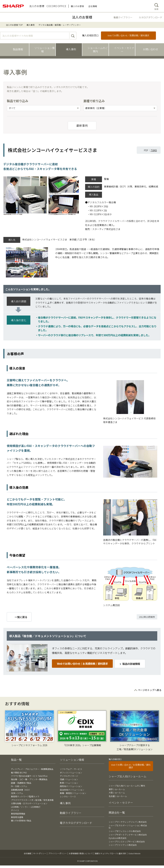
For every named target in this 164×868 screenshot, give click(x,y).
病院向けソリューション (71, 786)
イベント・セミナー (121, 803)
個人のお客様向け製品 (21, 820)
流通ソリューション (69, 779)
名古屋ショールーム (118, 796)
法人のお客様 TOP (14, 25)
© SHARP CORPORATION (87, 861)
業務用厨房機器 (18, 814)
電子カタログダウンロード (76, 823)
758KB (154, 150)
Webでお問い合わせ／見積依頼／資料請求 (128, 35)
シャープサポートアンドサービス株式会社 (128, 835)
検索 (156, 6)
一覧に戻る (21, 617)
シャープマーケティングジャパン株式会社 (128, 822)
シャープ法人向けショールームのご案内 (127, 786)
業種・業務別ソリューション (73, 793)
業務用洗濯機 (17, 817)
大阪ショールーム (117, 793)
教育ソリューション (69, 783)
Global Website (134, 853)
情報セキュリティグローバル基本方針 (111, 853)
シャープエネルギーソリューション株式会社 (128, 827)
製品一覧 (16, 760)
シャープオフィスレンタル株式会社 (125, 831)
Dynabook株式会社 (118, 838)
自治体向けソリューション (72, 790)
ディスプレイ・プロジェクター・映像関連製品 (32, 769)
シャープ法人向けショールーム (128, 776)
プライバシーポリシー (57, 853)
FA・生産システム (19, 786)
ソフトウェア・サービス (71, 769)
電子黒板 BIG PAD (19, 772)
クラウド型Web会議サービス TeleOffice (29, 776)
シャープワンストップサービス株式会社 (127, 841)
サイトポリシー (40, 853)
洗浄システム (17, 793)
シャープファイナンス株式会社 (123, 845)
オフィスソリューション (71, 772)
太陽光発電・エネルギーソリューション (29, 803)
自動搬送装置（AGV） (21, 790)
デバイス (15, 810)
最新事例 (82, 126)
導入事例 (31, 25)
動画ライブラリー (123, 17)
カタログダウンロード (151, 17)
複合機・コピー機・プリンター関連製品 (29, 779)
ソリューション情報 (72, 760)
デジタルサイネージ (69, 776)
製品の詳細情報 (131, 664)
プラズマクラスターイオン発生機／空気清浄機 (32, 800)
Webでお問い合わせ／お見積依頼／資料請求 (131, 766)
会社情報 (27, 853)
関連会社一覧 (117, 812)
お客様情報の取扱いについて (81, 853)
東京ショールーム (117, 789)
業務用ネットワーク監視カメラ (25, 796)
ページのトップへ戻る (150, 690)
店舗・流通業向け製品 (21, 783)
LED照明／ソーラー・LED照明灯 (26, 807)
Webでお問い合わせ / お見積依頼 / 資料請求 (82, 664)
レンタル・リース (68, 796)
